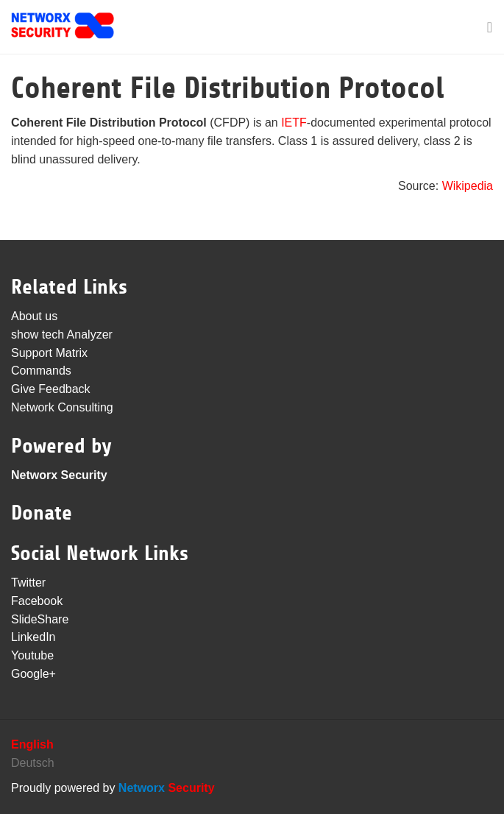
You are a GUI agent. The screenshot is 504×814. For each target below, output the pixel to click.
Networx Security (59, 475)
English (32, 744)
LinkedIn (33, 637)
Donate (42, 513)
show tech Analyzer (62, 335)
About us (34, 316)
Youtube (32, 655)
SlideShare (40, 619)
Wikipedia (468, 186)
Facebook (37, 601)
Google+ (33, 674)
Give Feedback (51, 389)
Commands (41, 371)
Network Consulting (62, 407)
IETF (294, 123)
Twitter (28, 583)
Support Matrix (49, 353)
